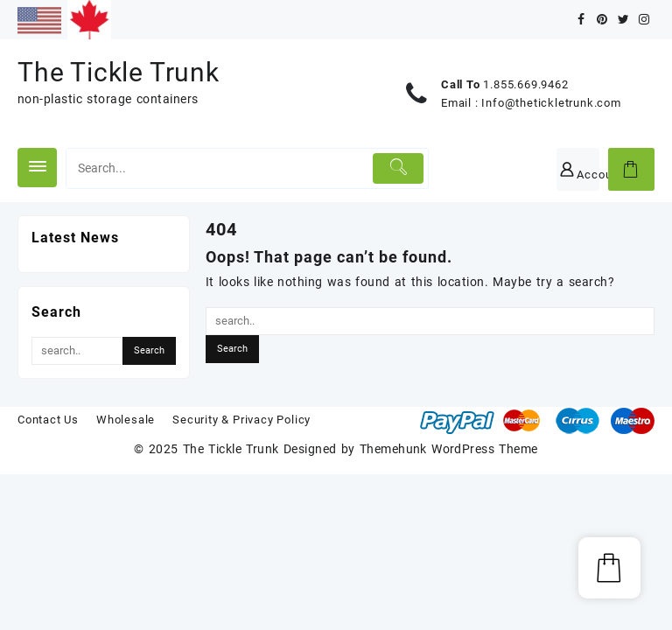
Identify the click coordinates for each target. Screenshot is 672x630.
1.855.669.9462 (525, 84)
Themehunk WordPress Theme (449, 449)
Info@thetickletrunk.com (551, 103)
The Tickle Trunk (119, 72)
